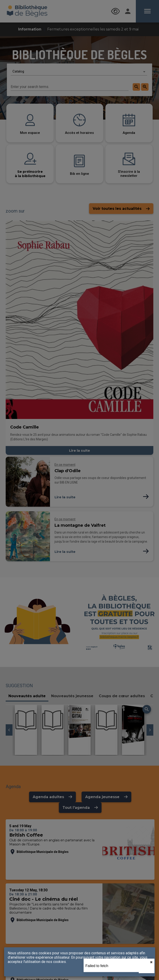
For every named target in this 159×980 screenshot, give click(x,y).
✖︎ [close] (151, 962)
